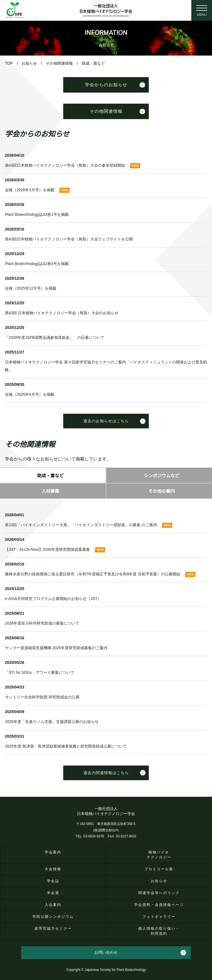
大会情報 (53, 869)
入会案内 (53, 905)
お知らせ (159, 881)
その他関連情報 (106, 111)
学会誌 (53, 881)
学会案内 (53, 852)
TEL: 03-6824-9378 (90, 836)
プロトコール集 (159, 869)
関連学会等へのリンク (159, 893)
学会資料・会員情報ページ (159, 905)
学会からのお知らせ (106, 85)
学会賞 (53, 893)
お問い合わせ (106, 952)
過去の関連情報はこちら (106, 773)
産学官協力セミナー (53, 928)
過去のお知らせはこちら (106, 421)
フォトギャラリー (159, 917)
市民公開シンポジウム (53, 917)
